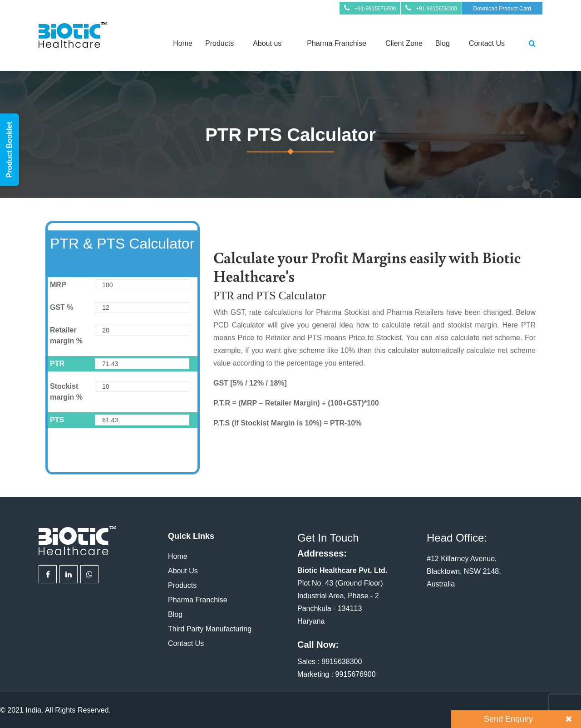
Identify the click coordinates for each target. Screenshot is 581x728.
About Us (183, 571)
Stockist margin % (66, 392)
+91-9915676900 (375, 9)
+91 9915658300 (436, 9)
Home (183, 43)
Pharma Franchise (337, 43)
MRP (58, 285)
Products (219, 43)
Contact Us (487, 43)
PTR (57, 364)
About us (267, 43)
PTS (57, 420)
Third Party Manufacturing (210, 629)
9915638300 (342, 662)
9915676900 (356, 674)
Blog (443, 43)
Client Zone (404, 43)
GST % (62, 307)
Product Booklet (9, 150)
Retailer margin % (66, 335)
